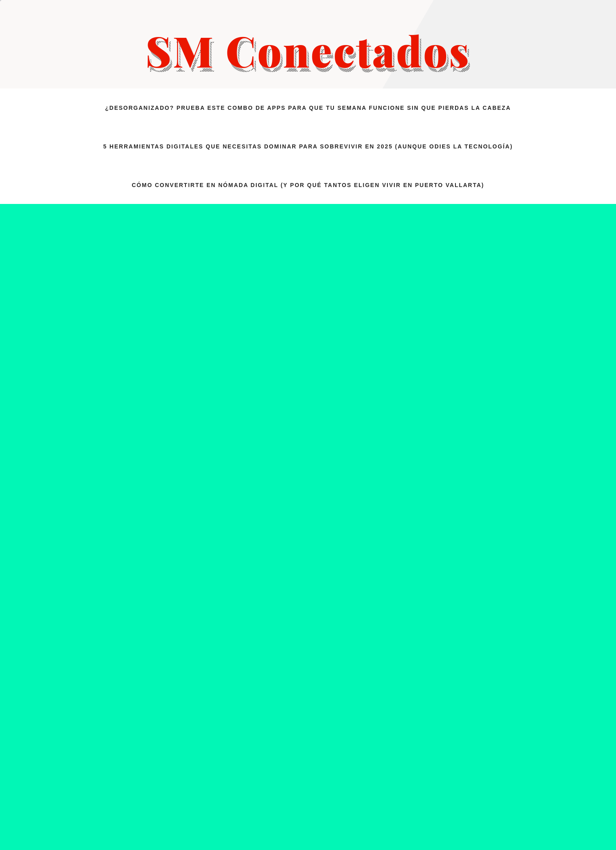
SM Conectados (308, 50)
